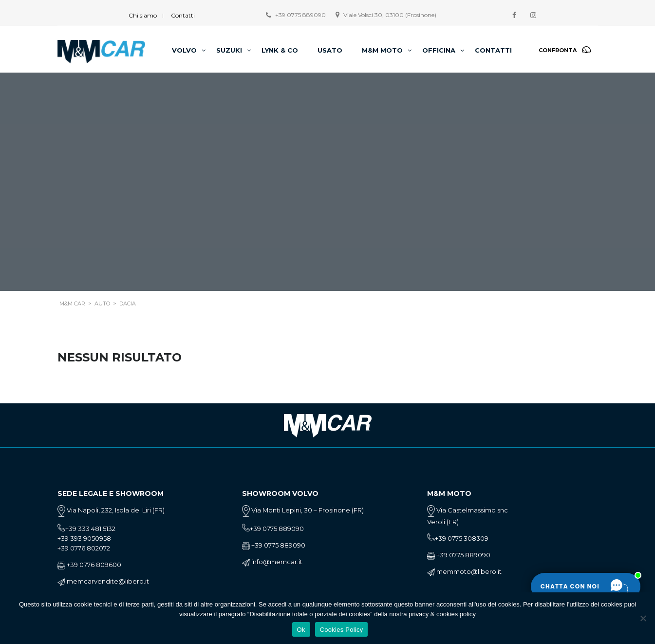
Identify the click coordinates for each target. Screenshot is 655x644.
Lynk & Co (280, 50)
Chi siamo (143, 15)
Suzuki (229, 50)
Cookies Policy (342, 630)
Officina (439, 50)
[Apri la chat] (586, 587)
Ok (301, 630)
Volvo (184, 50)
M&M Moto (382, 50)
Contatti (183, 15)
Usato (330, 50)
